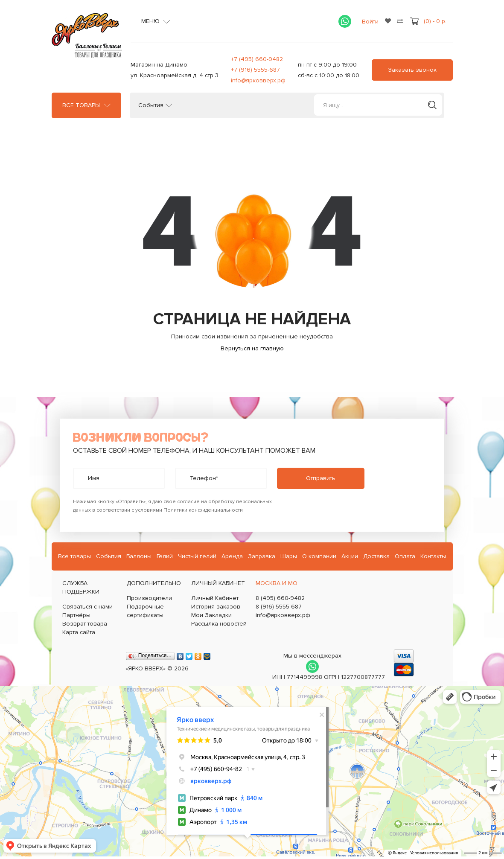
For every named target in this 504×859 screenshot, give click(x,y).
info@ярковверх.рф (258, 80)
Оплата (405, 556)
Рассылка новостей (219, 624)
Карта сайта (79, 632)
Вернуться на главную (252, 348)
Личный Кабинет (215, 598)
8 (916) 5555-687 (279, 607)
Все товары (81, 105)
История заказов (216, 607)
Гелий (165, 556)
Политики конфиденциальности (203, 510)
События (151, 105)
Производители (149, 598)
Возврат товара (85, 624)
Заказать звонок (412, 70)
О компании (319, 556)
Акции (350, 556)
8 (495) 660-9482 (280, 598)
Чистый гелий (197, 556)
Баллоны (139, 556)
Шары (289, 556)
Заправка (262, 556)
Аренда (232, 556)
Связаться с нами (87, 607)
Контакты (433, 556)
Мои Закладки (211, 615)
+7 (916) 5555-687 (255, 70)
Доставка (376, 556)
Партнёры (76, 615)
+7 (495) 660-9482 (257, 59)
